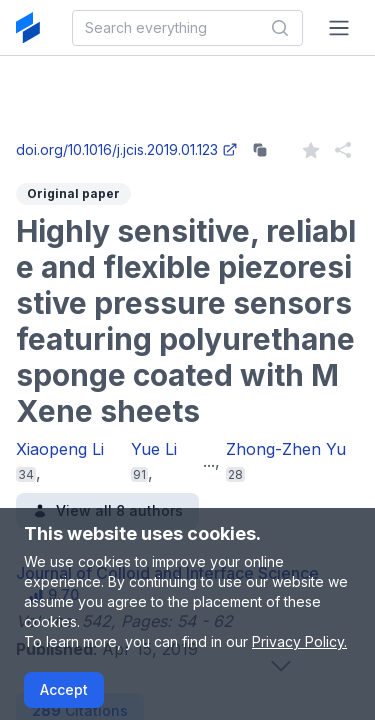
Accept (64, 689)
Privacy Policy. (299, 641)
